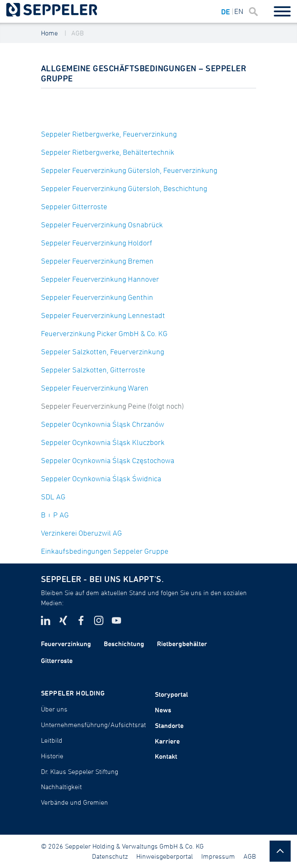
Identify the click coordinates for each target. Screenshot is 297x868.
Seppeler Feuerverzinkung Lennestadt (103, 315)
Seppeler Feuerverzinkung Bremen (97, 261)
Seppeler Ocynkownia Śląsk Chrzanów (103, 424)
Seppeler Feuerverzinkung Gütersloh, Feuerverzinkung (129, 170)
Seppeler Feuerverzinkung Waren (95, 388)
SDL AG (53, 497)
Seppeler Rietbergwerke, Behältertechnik (108, 152)
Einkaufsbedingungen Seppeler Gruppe (105, 551)
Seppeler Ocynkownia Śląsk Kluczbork (103, 442)
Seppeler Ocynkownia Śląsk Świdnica (101, 478)
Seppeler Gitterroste (74, 206)
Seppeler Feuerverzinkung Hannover (100, 279)
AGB (78, 33)
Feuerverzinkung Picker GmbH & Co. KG (104, 333)
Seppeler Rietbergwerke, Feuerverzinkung (109, 134)
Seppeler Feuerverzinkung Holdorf (97, 243)
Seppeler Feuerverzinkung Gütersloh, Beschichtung (124, 188)
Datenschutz (110, 856)
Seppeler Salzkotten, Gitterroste (93, 370)
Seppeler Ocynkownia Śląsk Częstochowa (108, 460)
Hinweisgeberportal (165, 856)
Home (49, 33)
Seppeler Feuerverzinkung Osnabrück (102, 225)
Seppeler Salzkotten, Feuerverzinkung (103, 352)
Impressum (218, 856)
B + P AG (55, 515)
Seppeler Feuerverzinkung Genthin (97, 297)
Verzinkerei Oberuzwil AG (81, 533)
